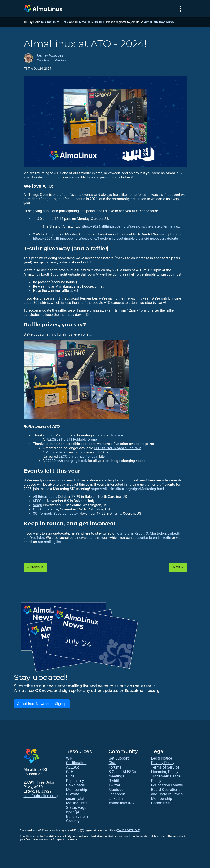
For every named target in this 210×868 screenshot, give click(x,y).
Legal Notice (162, 758)
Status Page (76, 808)
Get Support (119, 758)
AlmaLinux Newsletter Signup (42, 704)
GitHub (72, 772)
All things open (45, 497)
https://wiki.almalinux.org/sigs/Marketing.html (127, 489)
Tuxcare (117, 435)
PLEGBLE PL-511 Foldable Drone (71, 440)
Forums (115, 767)
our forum (125, 533)
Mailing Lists (77, 803)
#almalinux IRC (121, 803)
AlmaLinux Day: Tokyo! (159, 22)
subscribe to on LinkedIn (152, 538)
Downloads (75, 785)
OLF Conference (46, 509)
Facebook (117, 794)
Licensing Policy (165, 772)
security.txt (75, 799)
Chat (113, 763)
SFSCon (39, 501)
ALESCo (73, 767)
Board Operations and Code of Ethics (167, 792)
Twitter (114, 785)
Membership (77, 790)
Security (73, 821)
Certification (76, 763)
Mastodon (158, 533)
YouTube (37, 538)
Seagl (37, 505)
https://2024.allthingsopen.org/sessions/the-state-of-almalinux (130, 226)
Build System (77, 817)
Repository (75, 781)
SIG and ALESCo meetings (122, 774)
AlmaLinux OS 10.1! (92, 22)
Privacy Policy (163, 763)
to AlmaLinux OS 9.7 (55, 22)
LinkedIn (174, 533)
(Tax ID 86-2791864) (128, 830)
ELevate (73, 794)
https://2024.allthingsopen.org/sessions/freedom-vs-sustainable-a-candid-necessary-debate (106, 239)
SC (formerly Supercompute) (56, 514)
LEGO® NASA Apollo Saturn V (118, 448)
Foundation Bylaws (167, 785)
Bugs (70, 776)
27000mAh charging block (66, 461)
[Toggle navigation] (180, 9)
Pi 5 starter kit (57, 452)
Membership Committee (162, 801)
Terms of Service (165, 767)
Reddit (139, 533)
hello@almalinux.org (41, 796)
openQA (73, 812)
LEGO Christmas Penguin (79, 457)
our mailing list (49, 542)
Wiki (70, 758)
